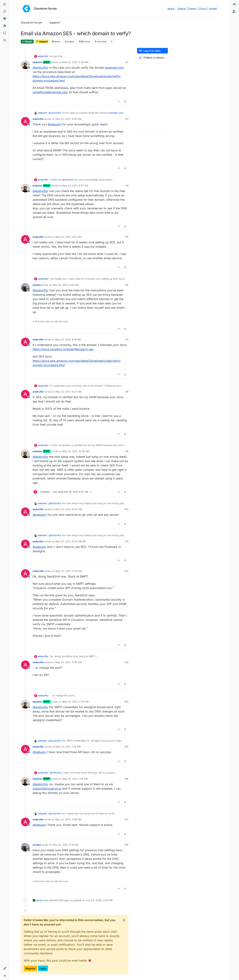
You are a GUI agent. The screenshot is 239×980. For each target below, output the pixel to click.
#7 (127, 339)
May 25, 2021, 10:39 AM (76, 451)
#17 (127, 819)
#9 (127, 451)
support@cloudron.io (47, 789)
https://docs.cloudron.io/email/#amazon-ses (63, 349)
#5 (127, 237)
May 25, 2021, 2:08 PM (68, 819)
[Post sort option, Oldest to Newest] (152, 58)
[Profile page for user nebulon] (25, 65)
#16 (126, 779)
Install (213, 9)
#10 (126, 509)
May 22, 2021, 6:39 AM (75, 62)
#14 (126, 702)
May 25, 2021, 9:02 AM (68, 237)
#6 (127, 285)
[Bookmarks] (5, 33)
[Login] (234, 4)
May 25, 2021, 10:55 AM (69, 541)
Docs (203, 9)
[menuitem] (234, 4)
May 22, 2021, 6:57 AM (75, 186)
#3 (127, 119)
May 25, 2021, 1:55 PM (75, 779)
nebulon (37, 62)
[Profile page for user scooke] (25, 287)
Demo (193, 9)
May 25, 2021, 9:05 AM (66, 285)
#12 (126, 571)
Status (182, 9)
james (40, 900)
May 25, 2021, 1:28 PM (68, 747)
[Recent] (5, 12)
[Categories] (5, 4)
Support (42, 41)
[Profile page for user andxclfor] (25, 121)
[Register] (234, 12)
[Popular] (5, 26)
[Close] (124, 920)
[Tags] (5, 19)
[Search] (5, 40)
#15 (126, 747)
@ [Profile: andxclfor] (40, 68)
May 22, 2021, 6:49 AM (68, 119)
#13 (126, 662)
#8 (127, 392)
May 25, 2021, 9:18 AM (68, 339)
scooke (37, 285)
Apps (171, 9)
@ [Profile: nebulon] (55, 124)
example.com (115, 68)
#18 (126, 845)
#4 (127, 186)
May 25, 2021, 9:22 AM (68, 392)
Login (43, 968)
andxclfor (43, 56)
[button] (5, 968)
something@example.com (50, 92)
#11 (127, 541)
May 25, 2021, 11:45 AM (69, 662)
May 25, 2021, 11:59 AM (76, 702)
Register (30, 968)
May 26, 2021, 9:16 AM (65, 845)
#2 (127, 62)
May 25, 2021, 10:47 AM (69, 509)
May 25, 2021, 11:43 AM (69, 571)
